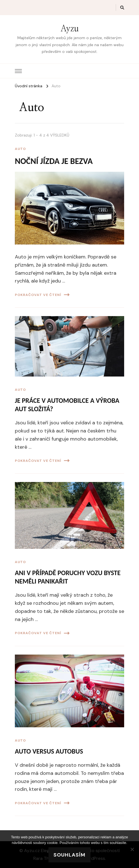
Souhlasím (69, 855)
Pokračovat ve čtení (42, 295)
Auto (20, 149)
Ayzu (70, 29)
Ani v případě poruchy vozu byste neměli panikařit (68, 577)
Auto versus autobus (49, 751)
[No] (132, 849)
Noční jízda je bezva (54, 161)
